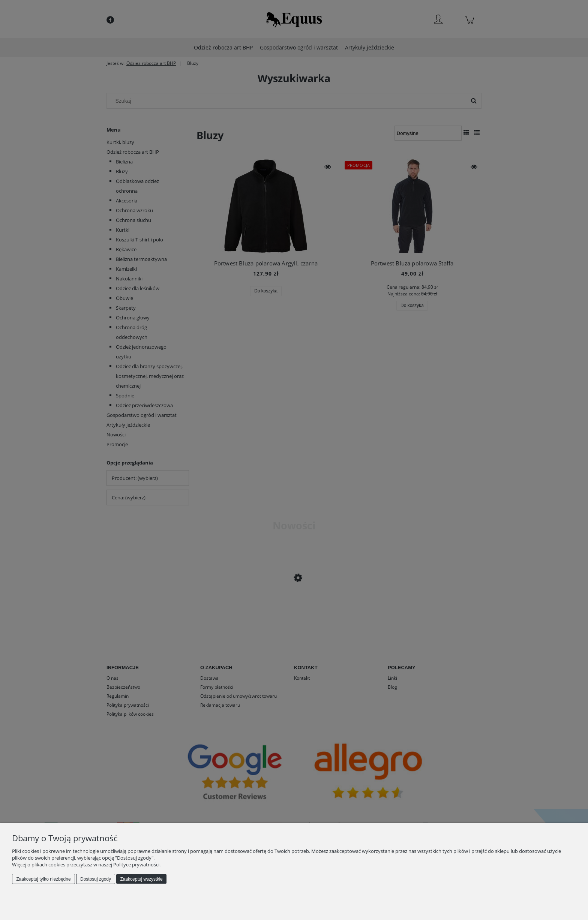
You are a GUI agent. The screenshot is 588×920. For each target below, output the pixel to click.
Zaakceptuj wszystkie (141, 879)
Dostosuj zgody (96, 879)
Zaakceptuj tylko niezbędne (43, 879)
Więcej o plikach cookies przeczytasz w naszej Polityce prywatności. (86, 865)
